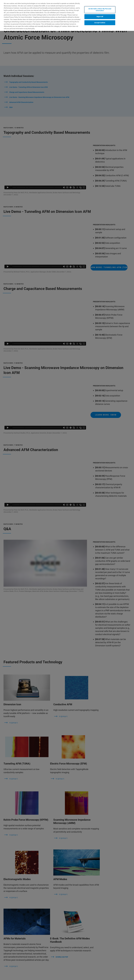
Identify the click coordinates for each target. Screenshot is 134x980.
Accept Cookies (100, 23)
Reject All (100, 17)
